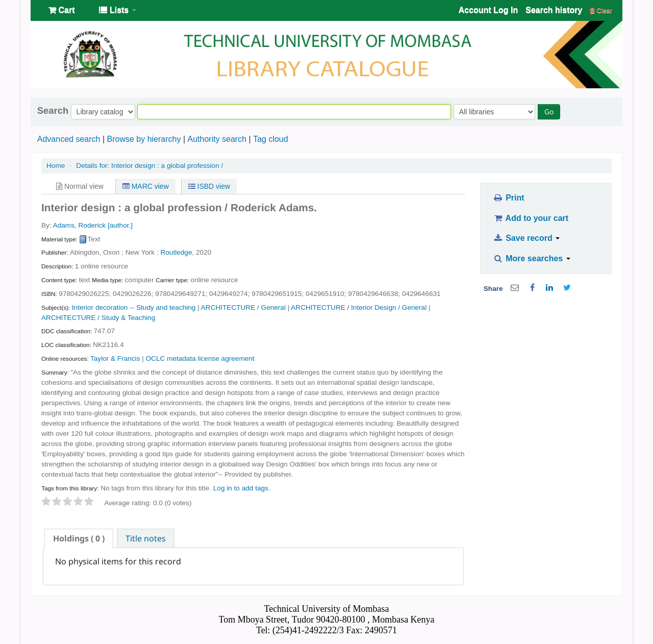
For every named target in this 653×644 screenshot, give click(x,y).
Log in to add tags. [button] (242, 488)
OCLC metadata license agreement (200, 358)
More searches (532, 258)
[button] (61, 10)
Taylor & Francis (115, 358)
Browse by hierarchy (144, 139)
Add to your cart (531, 218)
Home (56, 166)
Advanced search (69, 139)
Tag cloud (271, 139)
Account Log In (488, 10)
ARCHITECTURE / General (243, 307)
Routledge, (177, 252)
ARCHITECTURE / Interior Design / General (359, 307)
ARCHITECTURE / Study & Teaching (98, 318)
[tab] (79, 538)
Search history (554, 10)
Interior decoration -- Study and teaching (134, 307)
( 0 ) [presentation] (79, 538)
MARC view (146, 186)
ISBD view (209, 186)
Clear (601, 10)
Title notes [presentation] (146, 538)
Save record (526, 238)
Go (549, 112)
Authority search (217, 139)
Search (53, 111)
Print (508, 198)
